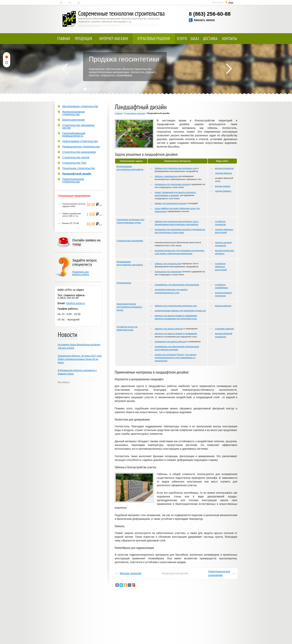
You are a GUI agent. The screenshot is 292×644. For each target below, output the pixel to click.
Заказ (195, 39)
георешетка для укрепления (168, 272)
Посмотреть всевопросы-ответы (81, 273)
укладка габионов (223, 173)
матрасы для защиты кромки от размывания (176, 333)
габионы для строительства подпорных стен (176, 168)
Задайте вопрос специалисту (85, 262)
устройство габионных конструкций (221, 267)
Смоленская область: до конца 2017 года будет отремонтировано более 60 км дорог (80, 359)
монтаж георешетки (224, 168)
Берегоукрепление (73, 120)
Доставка (210, 39)
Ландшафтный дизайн (77, 174)
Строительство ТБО (74, 163)
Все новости (64, 382)
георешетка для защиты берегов (170, 341)
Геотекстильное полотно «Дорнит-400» (74, 205)
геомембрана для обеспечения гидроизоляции (177, 285)
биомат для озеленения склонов (170, 203)
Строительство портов (76, 157)
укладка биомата (223, 191)
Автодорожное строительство (80, 106)
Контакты (70, 3)
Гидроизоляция (124, 283)
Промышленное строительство (81, 147)
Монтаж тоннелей (130, 573)
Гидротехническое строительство (73, 180)
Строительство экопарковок (130, 241)
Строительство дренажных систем (78, 126)
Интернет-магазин (114, 39)
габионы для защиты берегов (169, 329)
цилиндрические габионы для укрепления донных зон (180, 311)
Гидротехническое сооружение (219, 573)
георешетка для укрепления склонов (172, 184)
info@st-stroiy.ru (76, 303)
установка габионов (224, 329)
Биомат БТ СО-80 (71, 223)
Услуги (182, 39)
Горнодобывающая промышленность (74, 134)
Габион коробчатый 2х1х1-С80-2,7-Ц (71, 215)
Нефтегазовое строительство (80, 141)
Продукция (84, 39)
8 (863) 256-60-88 (210, 14)
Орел (231, 2)
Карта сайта (78, 3)
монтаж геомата (223, 186)
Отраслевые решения (154, 39)
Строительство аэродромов (79, 152)
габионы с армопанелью (166, 176)
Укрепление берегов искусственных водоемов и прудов (129, 307)
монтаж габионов (223, 306)
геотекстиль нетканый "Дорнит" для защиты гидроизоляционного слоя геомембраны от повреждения (176, 358)
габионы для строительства (168, 264)
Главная (61, 3)
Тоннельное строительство (78, 168)
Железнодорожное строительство (73, 113)
